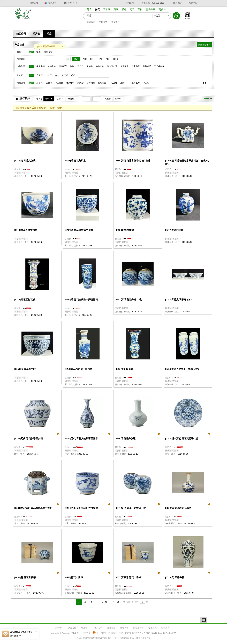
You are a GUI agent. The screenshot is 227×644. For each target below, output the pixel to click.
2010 (100, 59)
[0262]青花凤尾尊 (124, 369)
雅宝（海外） (20, 454)
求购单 (74, 3)
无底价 (108, 99)
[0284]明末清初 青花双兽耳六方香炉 (33, 508)
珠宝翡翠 (136, 66)
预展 (39, 52)
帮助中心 (193, 3)
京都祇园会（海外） (174, 523)
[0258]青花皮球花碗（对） (179, 300)
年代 (47, 99)
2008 (115, 59)
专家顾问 (153, 628)
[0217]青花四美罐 (174, 230)
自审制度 (172, 633)
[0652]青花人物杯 (74, 578)
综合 (89, 9)
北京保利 (91, 22)
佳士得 (49, 83)
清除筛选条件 (205, 45)
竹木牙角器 (112, 66)
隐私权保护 (138, 628)
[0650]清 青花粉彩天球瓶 (178, 508)
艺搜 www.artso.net (23, 16)
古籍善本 (52, 66)
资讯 (132, 9)
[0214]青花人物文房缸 (26, 230)
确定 (76, 59)
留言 (204, 620)
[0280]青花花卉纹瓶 (125, 439)
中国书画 (41, 66)
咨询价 (118, 99)
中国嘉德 (103, 22)
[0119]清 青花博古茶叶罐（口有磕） (134, 161)
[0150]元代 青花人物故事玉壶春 (81, 439)
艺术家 (107, 9)
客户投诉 (98, 628)
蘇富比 (40, 83)
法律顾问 (165, 628)
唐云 (57, 75)
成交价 (71, 99)
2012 (85, 59)
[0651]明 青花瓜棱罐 (25, 578)
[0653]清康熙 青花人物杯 (128, 578)
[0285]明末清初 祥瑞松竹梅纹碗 (81, 508)
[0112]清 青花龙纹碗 (25, 161)
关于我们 (59, 628)
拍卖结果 (48, 52)
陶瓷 (72, 66)
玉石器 (80, 66)
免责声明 (124, 628)
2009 (108, 59)
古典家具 (124, 66)
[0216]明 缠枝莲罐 (124, 230)
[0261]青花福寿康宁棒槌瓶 (78, 369)
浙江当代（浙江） (22, 176)
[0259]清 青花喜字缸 (25, 369)
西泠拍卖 (91, 83)
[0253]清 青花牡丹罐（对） (129, 300)
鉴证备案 (150, 9)
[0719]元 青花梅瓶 (175, 578)
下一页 (116, 602)
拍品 (49, 34)
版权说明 (111, 628)
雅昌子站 (177, 3)
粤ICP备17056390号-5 (81, 633)
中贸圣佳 (116, 22)
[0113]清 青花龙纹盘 (75, 161)
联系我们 (85, 628)
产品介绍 (72, 628)
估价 (59, 99)
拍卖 (97, 9)
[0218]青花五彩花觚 (25, 300)
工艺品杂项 (159, 66)
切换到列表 (25, 99)
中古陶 (146, 83)
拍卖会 (36, 34)
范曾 (73, 75)
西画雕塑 (63, 66)
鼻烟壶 (90, 66)
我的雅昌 (52, 3)
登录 (52, 108)
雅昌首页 (34, 3)
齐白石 (40, 75)
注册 (59, 108)
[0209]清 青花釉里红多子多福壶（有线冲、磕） (188, 162)
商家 (116, 9)
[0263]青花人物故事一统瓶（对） (183, 369)
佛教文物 (100, 66)
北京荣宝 (102, 83)
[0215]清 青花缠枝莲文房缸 (79, 230)
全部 (31, 52)
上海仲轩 (124, 83)
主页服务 (130, 3)
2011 (93, 59)
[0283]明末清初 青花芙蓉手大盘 (182, 439)
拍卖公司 (21, 34)
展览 (124, 9)
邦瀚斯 (80, 83)
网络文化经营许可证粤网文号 (147, 633)
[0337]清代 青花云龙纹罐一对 (130, 508)
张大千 (49, 75)
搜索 (176, 16)
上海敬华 (136, 83)
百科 (140, 9)
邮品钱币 (147, 66)
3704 (105, 602)
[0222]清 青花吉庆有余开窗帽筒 (81, 300)
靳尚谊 (65, 75)
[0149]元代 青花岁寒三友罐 (29, 439)
